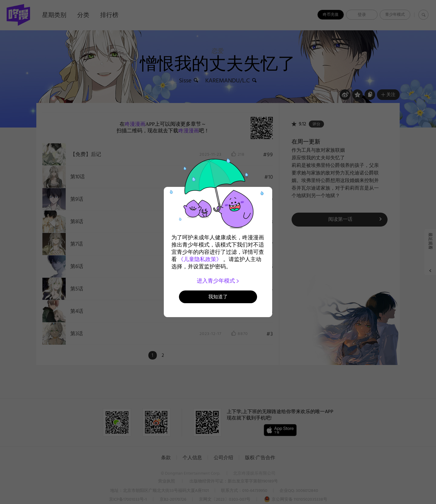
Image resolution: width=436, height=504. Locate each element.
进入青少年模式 (218, 281)
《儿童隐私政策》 (200, 259)
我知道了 (218, 297)
